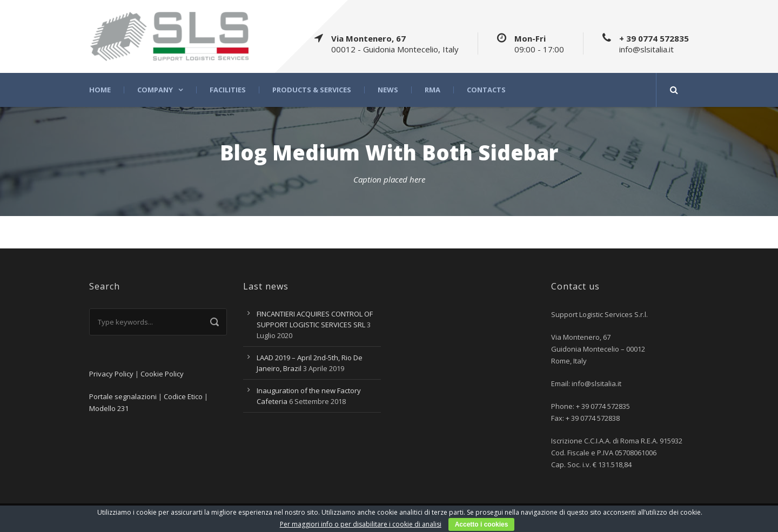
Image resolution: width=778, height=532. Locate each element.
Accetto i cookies (482, 524)
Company (155, 90)
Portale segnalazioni (123, 396)
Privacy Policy (111, 374)
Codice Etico (183, 396)
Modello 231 (109, 408)
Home (100, 90)
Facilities (228, 90)
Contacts (486, 90)
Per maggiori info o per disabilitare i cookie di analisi (361, 524)
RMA (432, 90)
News (388, 90)
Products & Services (312, 90)
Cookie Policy (162, 374)
